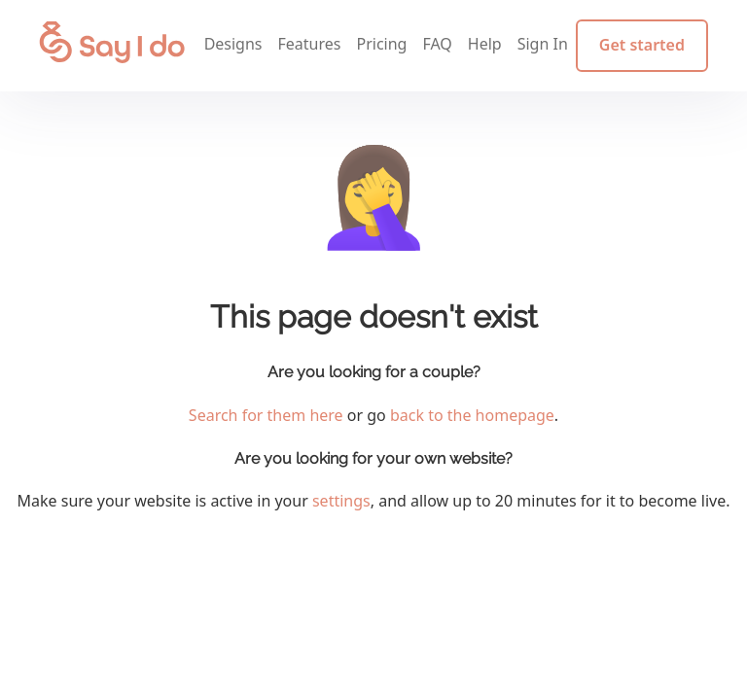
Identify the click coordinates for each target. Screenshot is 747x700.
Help (485, 44)
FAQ (437, 44)
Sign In (543, 44)
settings (341, 501)
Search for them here (266, 415)
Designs (233, 44)
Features (310, 44)
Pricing (381, 44)
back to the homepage (472, 415)
